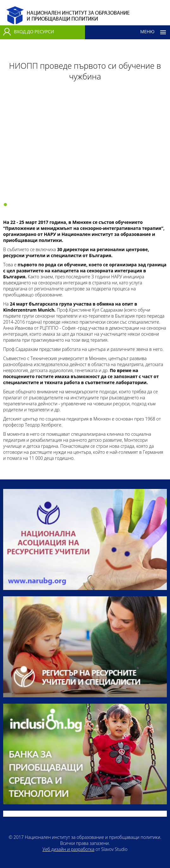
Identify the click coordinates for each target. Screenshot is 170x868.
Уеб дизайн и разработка (68, 849)
